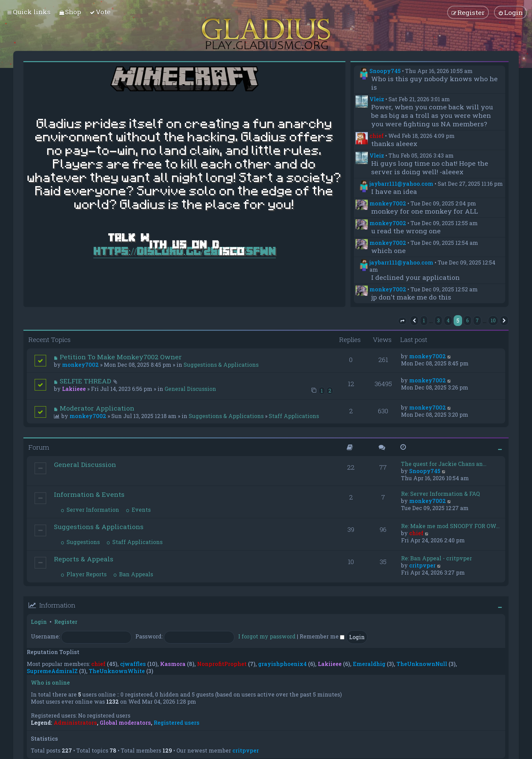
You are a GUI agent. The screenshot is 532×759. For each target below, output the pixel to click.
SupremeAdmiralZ (52, 671)
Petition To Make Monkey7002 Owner (121, 357)
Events (138, 510)
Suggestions (80, 542)
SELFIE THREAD (85, 381)
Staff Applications (294, 416)
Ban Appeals (133, 574)
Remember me (322, 636)
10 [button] (493, 320)
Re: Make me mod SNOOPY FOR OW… (450, 526)
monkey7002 (388, 203)
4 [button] (448, 320)
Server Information (90, 510)
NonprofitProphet (222, 664)
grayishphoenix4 (282, 664)
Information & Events (89, 494)
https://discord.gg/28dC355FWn (185, 251)
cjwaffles (133, 664)
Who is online (50, 682)
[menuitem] (70, 12)
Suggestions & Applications (221, 365)
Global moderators (125, 723)
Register (66, 622)
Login (39, 622)
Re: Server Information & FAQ (440, 494)
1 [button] (424, 320)
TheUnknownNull (422, 664)
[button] (402, 321)
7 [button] (477, 320)
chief (377, 136)
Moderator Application (97, 408)
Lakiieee (74, 389)
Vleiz (377, 99)
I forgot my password (267, 636)
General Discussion (190, 389)
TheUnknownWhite (117, 671)
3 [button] (438, 320)
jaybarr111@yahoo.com (401, 184)
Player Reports (84, 574)
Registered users (177, 723)
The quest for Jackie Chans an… (444, 464)
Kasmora (173, 664)
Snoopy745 (385, 71)
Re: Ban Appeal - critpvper (436, 558)
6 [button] (468, 320)
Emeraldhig (369, 664)
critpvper (422, 565)
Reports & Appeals (84, 559)
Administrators (75, 723)
